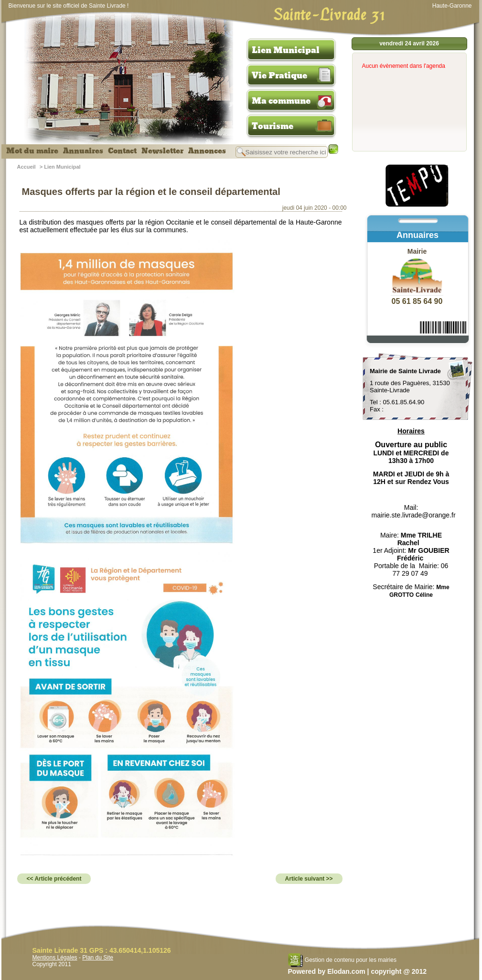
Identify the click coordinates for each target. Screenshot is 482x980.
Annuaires (83, 151)
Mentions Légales (55, 958)
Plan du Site (98, 958)
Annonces (207, 151)
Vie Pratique (279, 75)
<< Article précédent (54, 879)
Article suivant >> (309, 879)
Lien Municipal (286, 50)
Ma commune (281, 101)
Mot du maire (32, 151)
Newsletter (162, 151)
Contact (122, 151)
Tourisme (273, 126)
